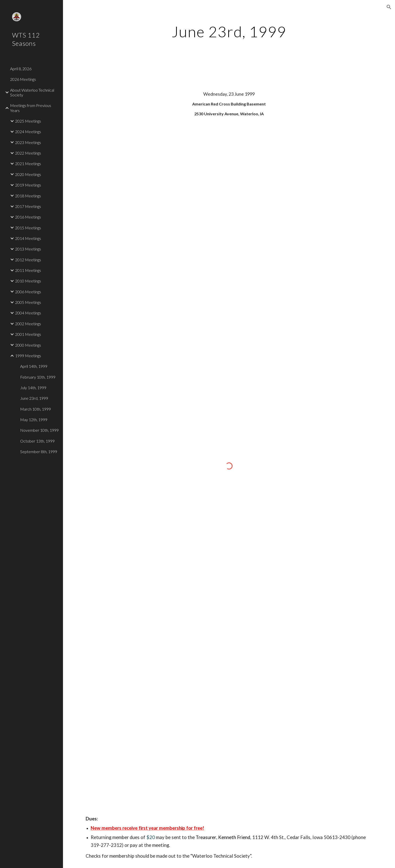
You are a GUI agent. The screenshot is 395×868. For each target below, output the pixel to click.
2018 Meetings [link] (28, 196)
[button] (389, 7)
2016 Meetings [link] (28, 217)
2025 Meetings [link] (28, 121)
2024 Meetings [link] (28, 132)
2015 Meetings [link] (28, 228)
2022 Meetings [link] (28, 153)
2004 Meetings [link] (28, 313)
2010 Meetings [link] (28, 281)
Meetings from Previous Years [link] (31, 108)
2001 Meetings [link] (28, 334)
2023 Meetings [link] (28, 142)
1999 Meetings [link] (28, 356)
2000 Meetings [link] (28, 345)
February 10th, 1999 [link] (38, 377)
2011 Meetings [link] (28, 270)
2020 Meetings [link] (28, 174)
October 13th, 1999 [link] (37, 441)
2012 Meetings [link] (28, 260)
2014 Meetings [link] (28, 238)
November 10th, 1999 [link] (39, 430)
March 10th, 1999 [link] (36, 409)
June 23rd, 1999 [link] (34, 398)
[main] (229, 31)
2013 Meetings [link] (28, 249)
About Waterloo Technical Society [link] (32, 92)
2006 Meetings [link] (28, 292)
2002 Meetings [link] (28, 324)
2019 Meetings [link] (28, 185)
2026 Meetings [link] (23, 79)
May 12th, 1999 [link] (34, 420)
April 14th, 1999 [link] (34, 366)
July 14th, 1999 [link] (33, 388)
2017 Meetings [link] (28, 206)
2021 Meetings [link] (28, 164)
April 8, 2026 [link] (21, 69)
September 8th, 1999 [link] (39, 451)
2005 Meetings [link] (28, 302)
